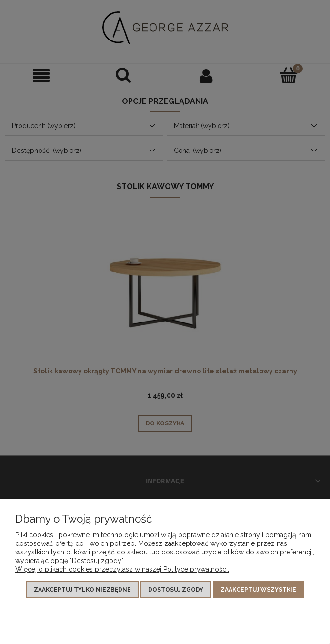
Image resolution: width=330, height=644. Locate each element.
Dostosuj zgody (176, 590)
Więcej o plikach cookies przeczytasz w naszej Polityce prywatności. (122, 569)
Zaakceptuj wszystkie (258, 590)
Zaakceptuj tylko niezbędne (82, 590)
